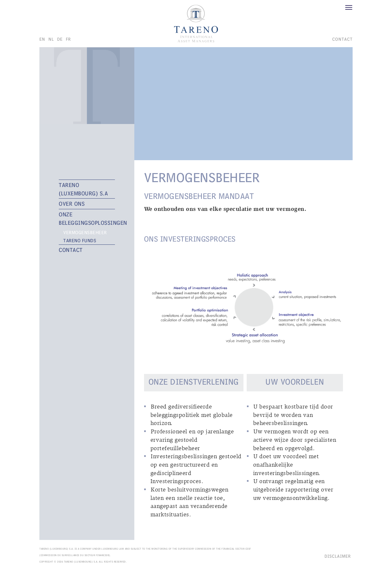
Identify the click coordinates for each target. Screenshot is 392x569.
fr (68, 39)
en (42, 39)
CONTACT (342, 39)
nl (51, 39)
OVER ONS (72, 204)
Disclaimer (338, 556)
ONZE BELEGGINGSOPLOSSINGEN (87, 218)
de (60, 39)
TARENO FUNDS (80, 241)
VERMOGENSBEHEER (85, 233)
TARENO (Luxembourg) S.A (83, 189)
